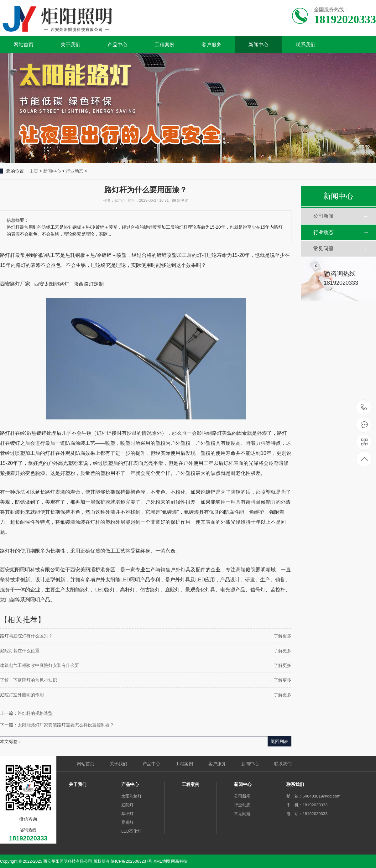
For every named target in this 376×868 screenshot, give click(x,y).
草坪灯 (127, 814)
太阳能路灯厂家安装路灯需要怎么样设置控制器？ (66, 725)
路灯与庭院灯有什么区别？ (26, 636)
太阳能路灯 (131, 796)
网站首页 (23, 45)
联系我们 (305, 45)
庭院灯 (127, 805)
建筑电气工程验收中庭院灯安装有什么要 (39, 665)
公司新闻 (323, 216)
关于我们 (70, 45)
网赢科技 (179, 861)
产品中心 (118, 45)
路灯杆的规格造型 (35, 713)
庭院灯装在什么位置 (20, 651)
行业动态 (75, 171)
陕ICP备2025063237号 (131, 861)
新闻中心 (258, 45)
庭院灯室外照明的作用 (22, 695)
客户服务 (211, 45)
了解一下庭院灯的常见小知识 (29, 680)
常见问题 (323, 249)
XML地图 (162, 861)
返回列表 (279, 741)
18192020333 (364, 407)
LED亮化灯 (131, 831)
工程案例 (164, 45)
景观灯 (127, 822)
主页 (34, 171)
